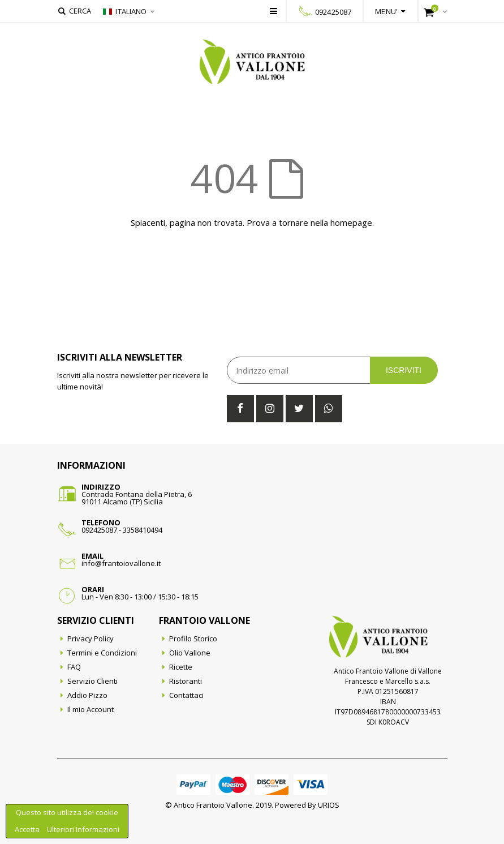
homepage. (352, 222)
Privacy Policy (91, 639)
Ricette (181, 667)
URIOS (329, 805)
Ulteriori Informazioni (83, 829)
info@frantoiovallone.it (121, 563)
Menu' (386, 11)
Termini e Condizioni (102, 653)
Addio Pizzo (87, 695)
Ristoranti (186, 681)
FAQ (74, 667)
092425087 (333, 12)
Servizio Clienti (92, 681)
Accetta (28, 829)
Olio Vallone (190, 653)
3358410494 (143, 530)
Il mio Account (91, 709)
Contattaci (186, 695)
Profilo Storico (193, 639)
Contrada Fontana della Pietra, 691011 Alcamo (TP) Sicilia (137, 498)
